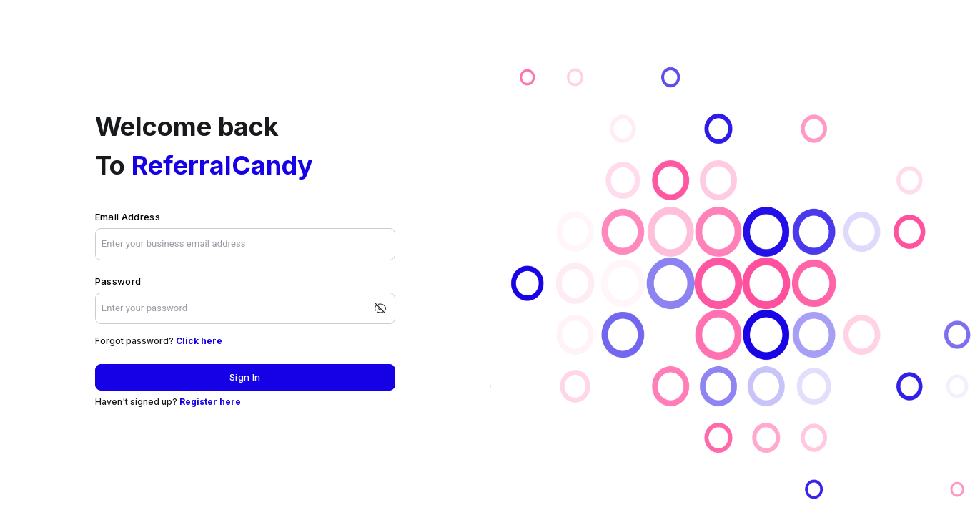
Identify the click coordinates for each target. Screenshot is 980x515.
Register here (210, 402)
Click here (199, 341)
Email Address (128, 217)
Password (118, 281)
